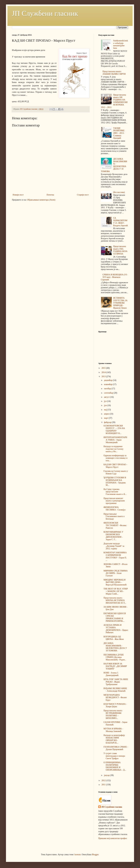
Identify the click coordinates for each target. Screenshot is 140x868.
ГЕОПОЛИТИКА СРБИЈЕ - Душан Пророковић (116, 748)
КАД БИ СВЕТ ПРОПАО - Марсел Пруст (115, 466)
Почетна (50, 195)
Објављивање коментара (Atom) (41, 200)
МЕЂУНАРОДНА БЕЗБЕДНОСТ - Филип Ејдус (115, 697)
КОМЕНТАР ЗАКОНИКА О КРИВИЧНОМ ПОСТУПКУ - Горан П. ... (115, 556)
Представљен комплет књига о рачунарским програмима (114, 501)
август (107, 397)
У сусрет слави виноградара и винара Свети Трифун (114, 756)
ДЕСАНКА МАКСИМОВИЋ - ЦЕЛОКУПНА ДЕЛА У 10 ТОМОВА (114, 165)
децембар (108, 380)
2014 (104, 372)
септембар (109, 393)
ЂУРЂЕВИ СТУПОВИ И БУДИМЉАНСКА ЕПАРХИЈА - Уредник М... (115, 481)
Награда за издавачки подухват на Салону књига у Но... (113, 449)
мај (106, 410)
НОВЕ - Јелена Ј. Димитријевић (111, 674)
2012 (104, 780)
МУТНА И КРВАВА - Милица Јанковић (113, 730)
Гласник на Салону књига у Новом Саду (116, 472)
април (107, 414)
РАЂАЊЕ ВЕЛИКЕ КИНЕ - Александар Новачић (115, 690)
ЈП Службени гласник (45, 13)
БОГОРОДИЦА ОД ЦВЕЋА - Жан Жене (114, 638)
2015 (104, 368)
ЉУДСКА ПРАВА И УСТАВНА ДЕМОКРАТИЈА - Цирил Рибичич (116, 629)
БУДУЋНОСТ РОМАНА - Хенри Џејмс (115, 705)
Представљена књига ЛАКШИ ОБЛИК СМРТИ (114, 73)
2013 (104, 377)
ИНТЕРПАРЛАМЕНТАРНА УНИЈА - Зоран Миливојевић (115, 440)
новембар (108, 384)
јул (106, 401)
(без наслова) (119, 192)
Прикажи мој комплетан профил (113, 838)
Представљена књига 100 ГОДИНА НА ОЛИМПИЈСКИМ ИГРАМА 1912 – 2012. (114, 101)
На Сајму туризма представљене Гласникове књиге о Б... (115, 492)
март (106, 418)
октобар (108, 389)
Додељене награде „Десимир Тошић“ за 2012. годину (114, 546)
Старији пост (83, 195)
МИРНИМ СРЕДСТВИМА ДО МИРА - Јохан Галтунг (116, 573)
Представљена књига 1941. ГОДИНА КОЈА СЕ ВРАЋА (120, 250)
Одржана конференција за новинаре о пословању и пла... (115, 458)
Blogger (95, 855)
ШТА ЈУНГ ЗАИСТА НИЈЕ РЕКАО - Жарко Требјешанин (116, 682)
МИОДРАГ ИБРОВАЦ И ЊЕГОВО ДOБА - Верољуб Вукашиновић (115, 582)
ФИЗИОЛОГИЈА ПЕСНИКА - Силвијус (115, 509)
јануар (107, 775)
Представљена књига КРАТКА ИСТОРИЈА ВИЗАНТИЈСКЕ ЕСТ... (115, 600)
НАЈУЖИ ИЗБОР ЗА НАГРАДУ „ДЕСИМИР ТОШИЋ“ (115, 666)
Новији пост (18, 195)
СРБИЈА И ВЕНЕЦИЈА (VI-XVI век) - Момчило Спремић (114, 277)
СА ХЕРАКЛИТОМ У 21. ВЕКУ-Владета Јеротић (120, 222)
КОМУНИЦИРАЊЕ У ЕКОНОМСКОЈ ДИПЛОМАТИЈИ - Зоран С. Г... (113, 536)
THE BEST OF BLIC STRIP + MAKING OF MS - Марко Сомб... (116, 591)
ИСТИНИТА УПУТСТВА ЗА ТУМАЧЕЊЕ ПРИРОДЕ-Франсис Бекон (120, 303)
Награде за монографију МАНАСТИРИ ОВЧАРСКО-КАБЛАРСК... (114, 739)
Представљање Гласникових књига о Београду (114, 516)
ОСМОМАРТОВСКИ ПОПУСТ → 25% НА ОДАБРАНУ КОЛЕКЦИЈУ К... (114, 429)
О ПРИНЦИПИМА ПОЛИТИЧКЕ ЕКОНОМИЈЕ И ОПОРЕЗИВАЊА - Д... (115, 766)
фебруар (108, 422)
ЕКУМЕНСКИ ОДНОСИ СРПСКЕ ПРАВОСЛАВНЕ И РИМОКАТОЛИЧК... (115, 617)
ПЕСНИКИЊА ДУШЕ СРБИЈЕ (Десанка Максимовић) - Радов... (115, 657)
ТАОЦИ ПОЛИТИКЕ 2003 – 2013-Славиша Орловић (119, 133)
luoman (78, 855)
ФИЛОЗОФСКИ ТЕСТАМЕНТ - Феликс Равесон (115, 525)
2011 (104, 785)
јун (106, 405)
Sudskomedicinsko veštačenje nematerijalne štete (121, 44)
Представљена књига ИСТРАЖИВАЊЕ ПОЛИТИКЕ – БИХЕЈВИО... (113, 714)
